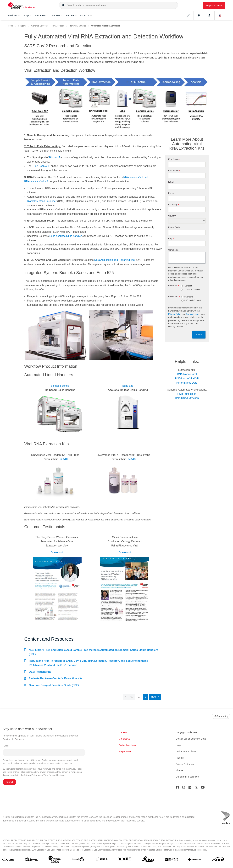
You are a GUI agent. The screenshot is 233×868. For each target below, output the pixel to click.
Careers (123, 732)
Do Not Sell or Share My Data (191, 739)
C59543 (131, 459)
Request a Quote (214, 6)
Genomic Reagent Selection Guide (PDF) (54, 685)
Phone (171, 193)
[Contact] (188, 16)
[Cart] (199, 16)
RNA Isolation (58, 26)
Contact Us (125, 739)
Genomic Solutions (39, 26)
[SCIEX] (218, 860)
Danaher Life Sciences (187, 777)
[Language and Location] (220, 16)
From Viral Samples (78, 26)
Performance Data (187, 383)
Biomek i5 (55, 157)
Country (173, 216)
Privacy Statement (185, 764)
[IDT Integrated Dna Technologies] (125, 860)
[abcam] (8, 860)
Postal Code (175, 227)
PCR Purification (187, 394)
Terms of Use (192, 314)
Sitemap (180, 770)
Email (172, 182)
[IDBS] (101, 860)
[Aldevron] (32, 860)
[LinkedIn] (190, 788)
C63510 (63, 459)
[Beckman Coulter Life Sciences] (55, 860)
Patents (180, 758)
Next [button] (155, 697)
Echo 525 (128, 386)
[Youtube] (203, 788)
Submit (199, 334)
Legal (179, 745)
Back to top (221, 716)
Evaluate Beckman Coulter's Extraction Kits (56, 678)
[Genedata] (78, 860)
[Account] (209, 16)
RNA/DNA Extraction (187, 398)
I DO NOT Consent (192, 290)
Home (11, 26)
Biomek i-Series (60, 386)
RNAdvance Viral (187, 374)
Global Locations (127, 745)
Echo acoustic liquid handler (65, 236)
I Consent (188, 286)
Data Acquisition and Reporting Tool (115, 260)
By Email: (174, 286)
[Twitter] (196, 788)
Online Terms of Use (186, 752)
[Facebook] (178, 788)
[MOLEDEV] (171, 860)
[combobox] (119, 5)
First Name (174, 159)
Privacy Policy (175, 314)
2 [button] (145, 697)
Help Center (125, 752)
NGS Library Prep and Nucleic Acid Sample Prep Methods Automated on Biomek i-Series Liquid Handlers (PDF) (93, 652)
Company (174, 205)
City (171, 239)
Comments (174, 250)
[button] (63, 5)
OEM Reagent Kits (40, 672)
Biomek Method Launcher (42, 201)
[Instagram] (184, 788)
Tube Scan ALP (41, 166)
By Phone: (174, 297)
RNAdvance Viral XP (187, 378)
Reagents (22, 26)
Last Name (174, 171)
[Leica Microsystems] (148, 860)
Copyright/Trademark (186, 732)
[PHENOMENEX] (195, 860)
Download (57, 553)
